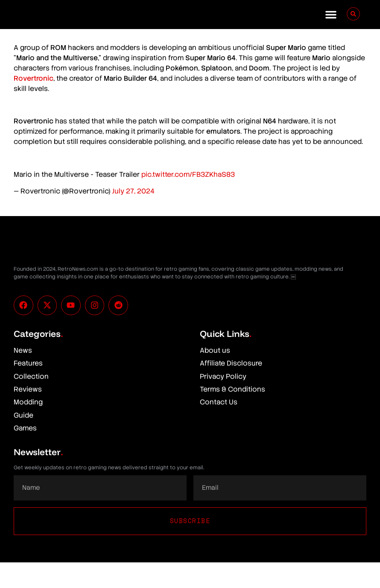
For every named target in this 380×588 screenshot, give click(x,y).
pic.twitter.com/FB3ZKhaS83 (188, 174)
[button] (331, 15)
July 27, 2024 (133, 191)
